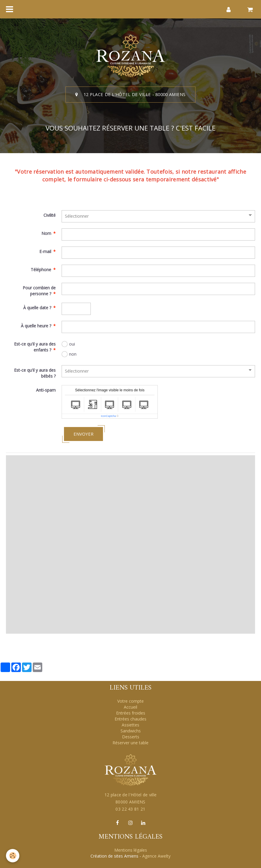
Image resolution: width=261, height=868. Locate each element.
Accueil (130, 707)
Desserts (131, 737)
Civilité (50, 215)
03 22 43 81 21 (130, 809)
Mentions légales (131, 850)
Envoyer (83, 434)
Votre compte (130, 701)
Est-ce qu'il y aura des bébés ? (35, 373)
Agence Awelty (156, 856)
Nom (46, 233)
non (69, 354)
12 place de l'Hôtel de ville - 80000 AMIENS (130, 94)
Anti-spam (46, 390)
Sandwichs (131, 731)
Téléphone (41, 270)
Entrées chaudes (130, 719)
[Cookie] (13, 856)
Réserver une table (130, 743)
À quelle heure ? (36, 326)
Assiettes (130, 725)
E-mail (45, 251)
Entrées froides (131, 713)
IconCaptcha (108, 416)
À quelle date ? (37, 308)
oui (68, 344)
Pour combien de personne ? (39, 291)
